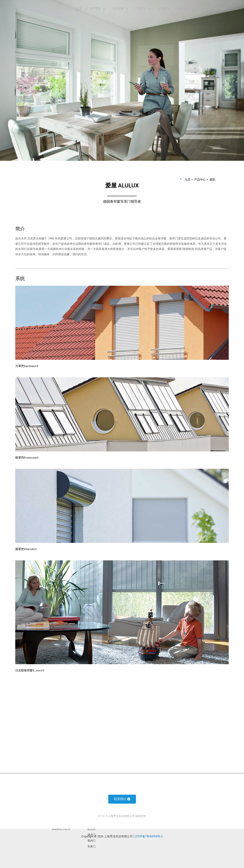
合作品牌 (120, 9)
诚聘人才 (202, 9)
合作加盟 (183, 9)
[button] (122, 799)
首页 (79, 9)
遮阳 (212, 180)
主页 (188, 180)
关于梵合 (97, 9)
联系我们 (221, 9)
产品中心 (143, 9)
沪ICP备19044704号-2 (149, 836)
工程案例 (164, 9)
